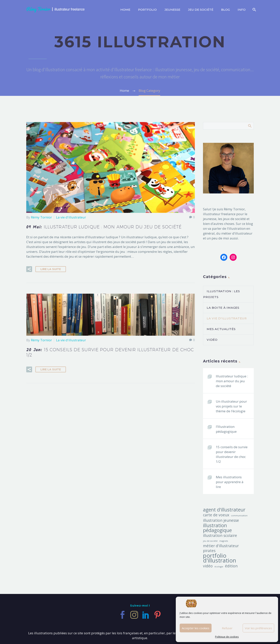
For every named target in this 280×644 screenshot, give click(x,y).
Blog (225, 10)
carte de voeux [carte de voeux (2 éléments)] (216, 515)
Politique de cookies (227, 637)
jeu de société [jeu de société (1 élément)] (210, 541)
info (242, 10)
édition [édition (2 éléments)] (231, 566)
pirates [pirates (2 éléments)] (209, 551)
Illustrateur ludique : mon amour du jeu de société (232, 381)
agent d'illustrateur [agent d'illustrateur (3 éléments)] (224, 510)
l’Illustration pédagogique (226, 429)
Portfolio (147, 10)
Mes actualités (221, 329)
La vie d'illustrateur (71, 217)
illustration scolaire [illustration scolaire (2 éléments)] (220, 536)
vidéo (212, 340)
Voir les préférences (258, 628)
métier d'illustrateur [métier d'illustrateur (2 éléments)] (221, 546)
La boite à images (223, 308)
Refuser (227, 628)
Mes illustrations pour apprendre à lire (230, 482)
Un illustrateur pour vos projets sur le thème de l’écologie (231, 406)
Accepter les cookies (196, 628)
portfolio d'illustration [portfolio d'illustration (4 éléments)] (220, 558)
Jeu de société (201, 10)
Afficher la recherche (250, 126)
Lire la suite (51, 269)
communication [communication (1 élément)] (239, 516)
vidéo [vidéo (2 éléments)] (208, 566)
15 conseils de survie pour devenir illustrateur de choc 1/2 (232, 454)
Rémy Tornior (41, 217)
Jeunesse (172, 10)
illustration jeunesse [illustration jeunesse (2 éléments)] (221, 520)
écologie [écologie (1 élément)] (219, 567)
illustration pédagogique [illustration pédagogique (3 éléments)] (217, 528)
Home (125, 10)
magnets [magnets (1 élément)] (224, 541)
